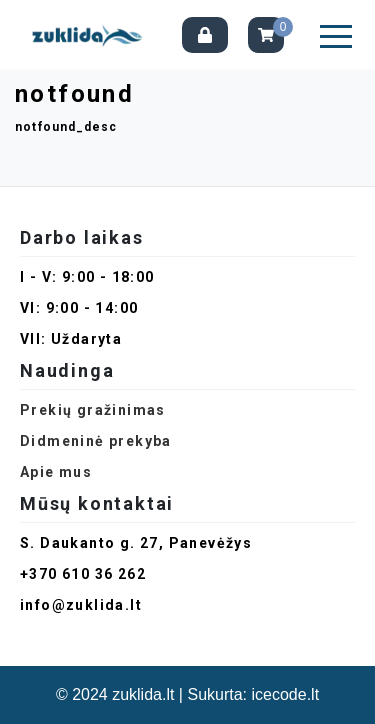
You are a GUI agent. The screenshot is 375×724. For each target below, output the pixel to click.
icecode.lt (286, 694)
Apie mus (56, 472)
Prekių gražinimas (93, 410)
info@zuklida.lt (81, 605)
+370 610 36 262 (83, 574)
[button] (336, 36)
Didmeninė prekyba (96, 441)
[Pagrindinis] (90, 35)
